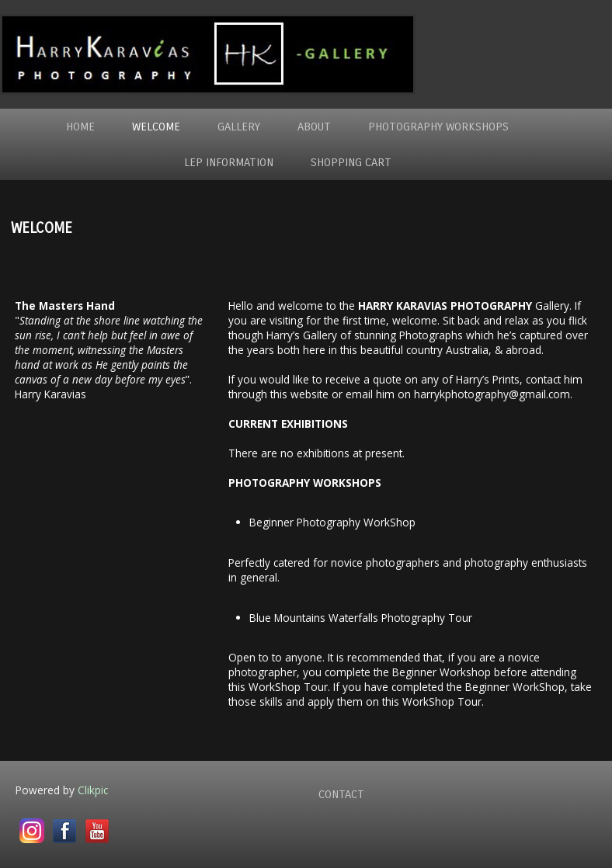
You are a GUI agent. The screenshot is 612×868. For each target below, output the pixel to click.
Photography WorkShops (438, 127)
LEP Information (229, 162)
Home (80, 127)
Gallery (239, 127)
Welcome (156, 127)
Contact (341, 794)
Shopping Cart (351, 162)
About (314, 127)
